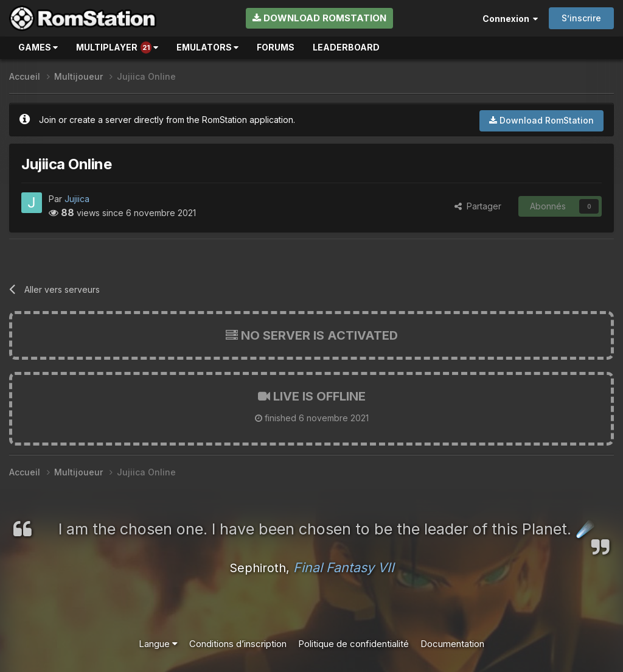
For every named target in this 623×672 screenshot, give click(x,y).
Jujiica (77, 199)
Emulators (207, 47)
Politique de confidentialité (353, 644)
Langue (158, 644)
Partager (478, 206)
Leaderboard (346, 47)
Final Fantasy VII (344, 567)
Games (38, 47)
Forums (276, 47)
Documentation (452, 644)
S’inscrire (581, 18)
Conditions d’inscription (238, 644)
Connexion (510, 19)
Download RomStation (319, 18)
